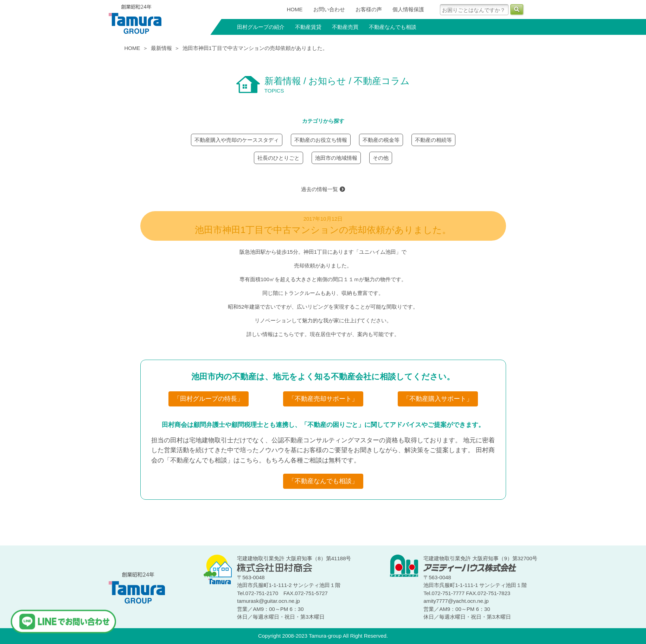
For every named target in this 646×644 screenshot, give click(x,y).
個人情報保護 (408, 9)
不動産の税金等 (381, 140)
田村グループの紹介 (261, 27)
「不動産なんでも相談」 (323, 481)
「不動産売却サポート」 (323, 399)
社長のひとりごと (279, 158)
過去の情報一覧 (323, 189)
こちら (286, 334)
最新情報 (161, 48)
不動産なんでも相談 (393, 27)
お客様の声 (369, 9)
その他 (381, 158)
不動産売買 (345, 27)
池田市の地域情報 (336, 158)
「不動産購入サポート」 (438, 399)
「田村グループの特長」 (209, 399)
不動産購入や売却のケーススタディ (237, 140)
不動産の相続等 (433, 140)
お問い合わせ (329, 9)
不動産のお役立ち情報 (321, 140)
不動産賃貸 (308, 27)
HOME (295, 9)
